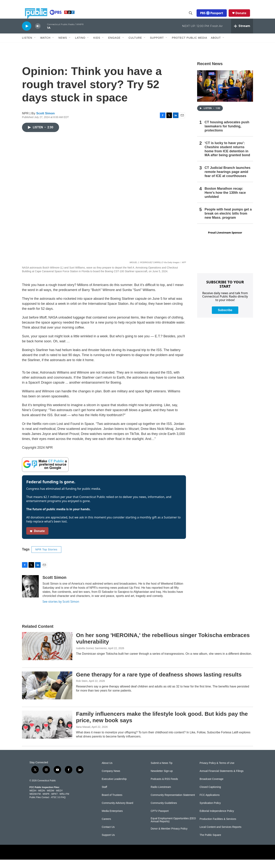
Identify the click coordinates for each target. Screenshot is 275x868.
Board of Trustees (112, 803)
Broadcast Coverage (211, 787)
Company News (111, 779)
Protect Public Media (189, 46)
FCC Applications (210, 803)
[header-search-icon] (194, 17)
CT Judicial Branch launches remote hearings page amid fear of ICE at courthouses (227, 180)
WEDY (59, 799)
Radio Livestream (161, 795)
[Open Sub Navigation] (35, 46)
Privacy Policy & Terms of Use (217, 771)
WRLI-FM (64, 802)
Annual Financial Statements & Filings (222, 779)
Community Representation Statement (173, 803)
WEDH (33, 799)
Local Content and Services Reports (220, 835)
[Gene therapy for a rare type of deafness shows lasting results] (47, 694)
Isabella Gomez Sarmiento (91, 657)
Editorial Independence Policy (217, 819)
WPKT (54, 802)
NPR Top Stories (46, 558)
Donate (244, 17)
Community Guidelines (164, 811)
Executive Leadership (114, 787)
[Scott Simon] (30, 595)
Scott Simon (46, 122)
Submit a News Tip (162, 771)
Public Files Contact (39, 806)
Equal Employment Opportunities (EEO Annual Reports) (173, 828)
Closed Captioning (210, 795)
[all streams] (242, 34)
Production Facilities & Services (218, 827)
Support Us (108, 843)
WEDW (50, 799)
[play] (27, 34)
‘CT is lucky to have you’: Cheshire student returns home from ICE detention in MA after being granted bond (227, 157)
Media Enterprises (112, 819)
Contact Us (108, 835)
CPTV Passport (160, 819)
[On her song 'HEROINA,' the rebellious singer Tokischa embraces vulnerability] (47, 654)
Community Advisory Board (117, 811)
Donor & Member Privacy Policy (169, 837)
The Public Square (210, 843)
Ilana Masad (83, 735)
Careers (106, 827)
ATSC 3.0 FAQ (58, 806)
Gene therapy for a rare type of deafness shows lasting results (159, 683)
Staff (104, 795)
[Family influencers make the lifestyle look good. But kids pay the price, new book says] (47, 733)
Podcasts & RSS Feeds (164, 787)
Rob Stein (82, 689)
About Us (107, 771)
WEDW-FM (35, 802)
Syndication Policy (210, 811)
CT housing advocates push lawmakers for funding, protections (227, 135)
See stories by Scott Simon (61, 610)
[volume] (38, 34)
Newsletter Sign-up (162, 779)
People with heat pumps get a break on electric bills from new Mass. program (228, 222)
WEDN (42, 799)
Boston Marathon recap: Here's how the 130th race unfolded (225, 201)
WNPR (46, 802)
